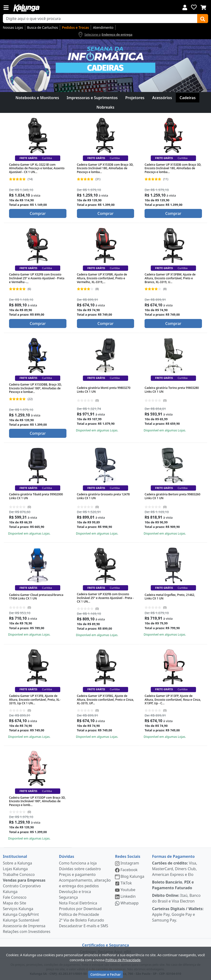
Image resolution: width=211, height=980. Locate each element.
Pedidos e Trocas (75, 27)
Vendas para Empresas (24, 880)
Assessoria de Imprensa (24, 926)
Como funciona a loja (78, 863)
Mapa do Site (15, 903)
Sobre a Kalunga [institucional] (18, 863)
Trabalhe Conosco (19, 874)
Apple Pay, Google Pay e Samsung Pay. (178, 914)
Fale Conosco (15, 897)
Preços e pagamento (77, 874)
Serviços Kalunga (18, 909)
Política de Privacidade (79, 914)
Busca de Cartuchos (43, 27)
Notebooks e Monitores (37, 98)
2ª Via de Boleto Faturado (81, 920)
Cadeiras (188, 98)
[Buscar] (203, 19)
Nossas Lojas (13, 27)
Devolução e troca (75, 892)
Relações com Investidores (27, 932)
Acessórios (162, 98)
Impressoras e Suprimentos (92, 98)
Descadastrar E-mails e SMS (83, 926)
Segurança (68, 897)
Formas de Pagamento (173, 856)
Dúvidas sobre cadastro (80, 869)
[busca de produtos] (100, 19)
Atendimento (103, 27)
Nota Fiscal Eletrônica (78, 903)
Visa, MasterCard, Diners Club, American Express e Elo (175, 869)
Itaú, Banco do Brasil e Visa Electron (176, 898)
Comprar (38, 213)
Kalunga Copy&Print (21, 914)
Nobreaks (105, 107)
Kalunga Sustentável (21, 920)
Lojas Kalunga (15, 869)
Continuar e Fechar (105, 974)
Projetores (135, 98)
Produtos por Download (80, 909)
